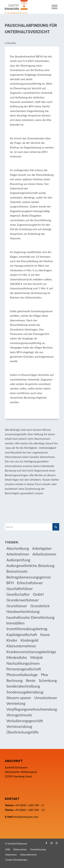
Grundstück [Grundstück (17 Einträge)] (40, 606)
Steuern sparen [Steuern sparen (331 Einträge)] (19, 698)
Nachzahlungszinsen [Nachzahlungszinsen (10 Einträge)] (23, 663)
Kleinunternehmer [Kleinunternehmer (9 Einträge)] (21, 646)
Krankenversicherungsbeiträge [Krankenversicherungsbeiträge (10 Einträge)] (31, 652)
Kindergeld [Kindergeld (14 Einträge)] (29, 640)
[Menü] (55, 7)
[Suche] (32, 527)
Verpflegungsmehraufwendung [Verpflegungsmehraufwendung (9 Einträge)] (32, 709)
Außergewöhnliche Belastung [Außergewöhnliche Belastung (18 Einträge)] (30, 566)
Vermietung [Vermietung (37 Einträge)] (16, 703)
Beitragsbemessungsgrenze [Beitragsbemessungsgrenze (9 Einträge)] (29, 577)
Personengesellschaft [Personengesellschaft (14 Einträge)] (24, 669)
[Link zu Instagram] (52, 843)
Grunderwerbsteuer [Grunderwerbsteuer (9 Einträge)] (23, 600)
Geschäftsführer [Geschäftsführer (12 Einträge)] (20, 589)
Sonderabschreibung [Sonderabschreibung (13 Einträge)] (23, 686)
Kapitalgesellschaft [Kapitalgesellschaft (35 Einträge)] (22, 634)
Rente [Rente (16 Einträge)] (31, 680)
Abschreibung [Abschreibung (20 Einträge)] (18, 548)
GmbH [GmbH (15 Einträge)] (38, 594)
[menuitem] (55, 7)
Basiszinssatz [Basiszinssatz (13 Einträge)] (17, 571)
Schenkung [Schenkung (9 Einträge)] (48, 680)
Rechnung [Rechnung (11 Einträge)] (15, 680)
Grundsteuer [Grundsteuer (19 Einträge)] (17, 606)
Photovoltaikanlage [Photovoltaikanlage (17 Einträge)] (22, 675)
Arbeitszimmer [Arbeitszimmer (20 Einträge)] (44, 554)
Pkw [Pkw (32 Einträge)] (45, 675)
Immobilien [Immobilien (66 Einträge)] (15, 623)
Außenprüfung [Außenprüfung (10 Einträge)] (18, 560)
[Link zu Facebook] (46, 843)
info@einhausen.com (26, 817)
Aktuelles (12, 43)
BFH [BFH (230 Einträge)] (10, 583)
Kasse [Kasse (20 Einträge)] (45, 634)
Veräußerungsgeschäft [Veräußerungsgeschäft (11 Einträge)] (25, 721)
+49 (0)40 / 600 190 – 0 (29, 805)
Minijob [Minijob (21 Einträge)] (37, 657)
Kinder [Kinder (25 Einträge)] (12, 640)
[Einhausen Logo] (27, 7)
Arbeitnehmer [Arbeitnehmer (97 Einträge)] (18, 554)
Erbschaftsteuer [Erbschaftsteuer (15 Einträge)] (30, 583)
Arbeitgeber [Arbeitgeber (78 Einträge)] (42, 548)
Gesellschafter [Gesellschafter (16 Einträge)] (18, 594)
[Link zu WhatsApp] (57, 843)
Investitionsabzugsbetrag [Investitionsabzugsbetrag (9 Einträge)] (27, 629)
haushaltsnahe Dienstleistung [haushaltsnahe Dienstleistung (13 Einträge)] (30, 617)
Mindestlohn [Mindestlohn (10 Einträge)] (17, 657)
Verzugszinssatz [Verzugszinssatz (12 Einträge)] (19, 715)
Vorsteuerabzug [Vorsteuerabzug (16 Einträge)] (19, 726)
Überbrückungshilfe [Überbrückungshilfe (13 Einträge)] (22, 732)
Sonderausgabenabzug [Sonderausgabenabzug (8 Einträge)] (25, 692)
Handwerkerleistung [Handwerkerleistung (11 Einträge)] (23, 611)
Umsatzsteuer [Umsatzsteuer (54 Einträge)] (46, 698)
